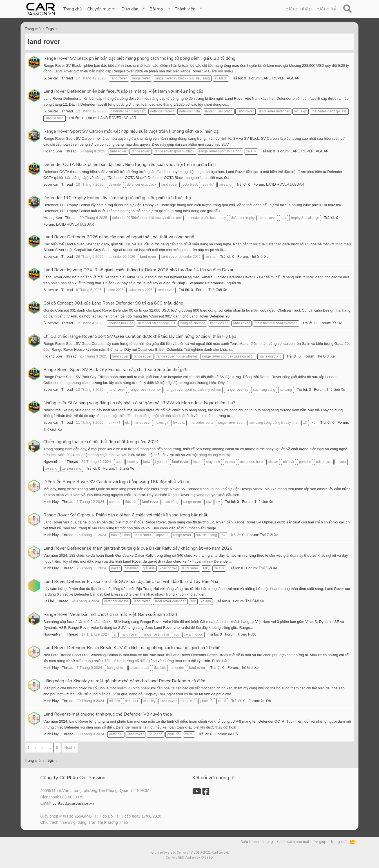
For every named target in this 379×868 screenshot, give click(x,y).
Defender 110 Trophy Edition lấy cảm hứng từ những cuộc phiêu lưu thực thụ (117, 198)
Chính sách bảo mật (293, 842)
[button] (102, 9)
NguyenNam (53, 462)
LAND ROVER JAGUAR (281, 78)
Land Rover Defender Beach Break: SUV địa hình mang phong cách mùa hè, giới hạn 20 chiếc (133, 648)
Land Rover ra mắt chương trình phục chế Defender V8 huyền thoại (108, 714)
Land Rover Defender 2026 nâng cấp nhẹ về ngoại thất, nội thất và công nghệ (119, 237)
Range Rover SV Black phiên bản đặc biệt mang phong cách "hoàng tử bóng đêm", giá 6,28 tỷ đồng (139, 58)
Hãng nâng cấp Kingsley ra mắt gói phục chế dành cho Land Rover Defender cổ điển (124, 681)
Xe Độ (337, 323)
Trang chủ (73, 9)
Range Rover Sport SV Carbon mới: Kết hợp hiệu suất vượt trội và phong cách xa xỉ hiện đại (131, 131)
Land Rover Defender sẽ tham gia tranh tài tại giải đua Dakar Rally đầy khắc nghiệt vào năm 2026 (138, 548)
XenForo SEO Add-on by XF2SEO (189, 858)
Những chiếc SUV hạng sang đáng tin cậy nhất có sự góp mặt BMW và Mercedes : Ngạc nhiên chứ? (139, 403)
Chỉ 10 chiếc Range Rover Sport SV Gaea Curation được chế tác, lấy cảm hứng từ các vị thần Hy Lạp (140, 336)
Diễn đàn (130, 9)
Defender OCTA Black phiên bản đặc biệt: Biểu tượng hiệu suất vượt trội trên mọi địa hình (130, 165)
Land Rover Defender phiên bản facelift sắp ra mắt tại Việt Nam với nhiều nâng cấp (123, 91)
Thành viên (185, 9)
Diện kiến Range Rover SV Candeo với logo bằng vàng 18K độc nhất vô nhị (116, 482)
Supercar (51, 78)
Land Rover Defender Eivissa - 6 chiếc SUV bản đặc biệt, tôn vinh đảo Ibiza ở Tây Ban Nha (131, 581)
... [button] (50, 748)
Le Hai (49, 601)
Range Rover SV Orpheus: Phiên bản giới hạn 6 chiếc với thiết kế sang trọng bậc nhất (125, 515)
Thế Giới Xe (259, 257)
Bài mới (157, 9)
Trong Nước (247, 634)
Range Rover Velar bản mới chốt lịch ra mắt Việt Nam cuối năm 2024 (110, 614)
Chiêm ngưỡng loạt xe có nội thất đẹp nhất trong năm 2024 (101, 442)
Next (68, 748)
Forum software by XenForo (190, 853)
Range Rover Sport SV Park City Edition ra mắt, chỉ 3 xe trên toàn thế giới (115, 370)
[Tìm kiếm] (347, 9)
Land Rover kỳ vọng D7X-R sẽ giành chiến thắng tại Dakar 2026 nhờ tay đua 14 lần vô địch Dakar (138, 270)
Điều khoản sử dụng (257, 842)
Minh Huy (51, 502)
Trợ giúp (320, 842)
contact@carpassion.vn (73, 803)
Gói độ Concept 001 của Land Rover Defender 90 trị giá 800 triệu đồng (113, 303)
